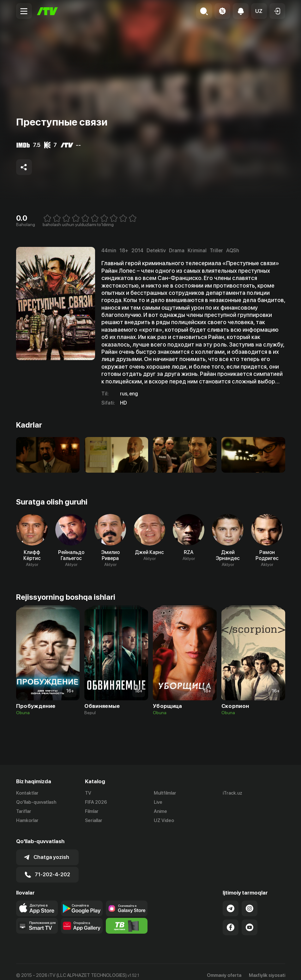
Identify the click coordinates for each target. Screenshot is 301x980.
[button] (259, 11)
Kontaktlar (27, 793)
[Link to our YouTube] (250, 920)
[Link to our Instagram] (250, 901)
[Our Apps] (37, 919)
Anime (160, 811)
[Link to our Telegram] (231, 901)
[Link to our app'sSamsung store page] (127, 901)
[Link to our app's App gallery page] (82, 919)
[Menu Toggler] (24, 11)
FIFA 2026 (96, 802)
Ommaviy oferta (224, 968)
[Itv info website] (127, 919)
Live (158, 802)
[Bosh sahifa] (47, 11)
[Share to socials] (24, 167)
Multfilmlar (165, 793)
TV (88, 793)
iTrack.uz (232, 793)
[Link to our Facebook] (231, 920)
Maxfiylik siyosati (267, 968)
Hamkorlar (27, 820)
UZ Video (164, 820)
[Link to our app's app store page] (37, 901)
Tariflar (24, 811)
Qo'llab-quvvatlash (36, 802)
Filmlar (92, 811)
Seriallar (94, 820)
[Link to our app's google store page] (82, 901)
